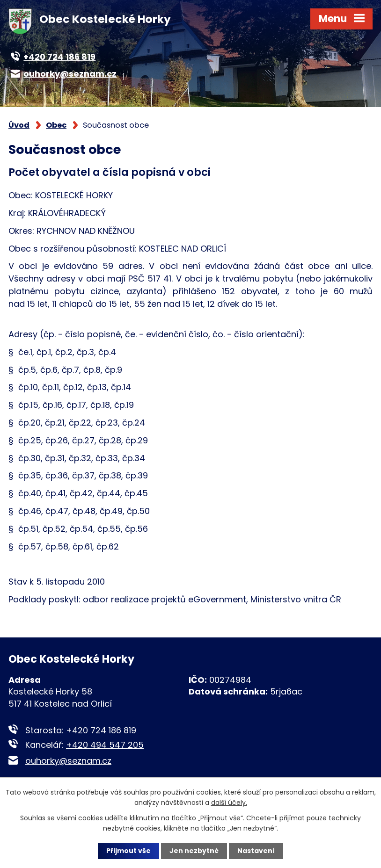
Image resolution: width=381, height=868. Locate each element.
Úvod (19, 125)
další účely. (229, 803)
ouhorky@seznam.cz (68, 761)
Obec (56, 125)
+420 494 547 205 (105, 745)
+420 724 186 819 (101, 730)
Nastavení (256, 851)
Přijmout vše (128, 851)
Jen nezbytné (194, 851)
